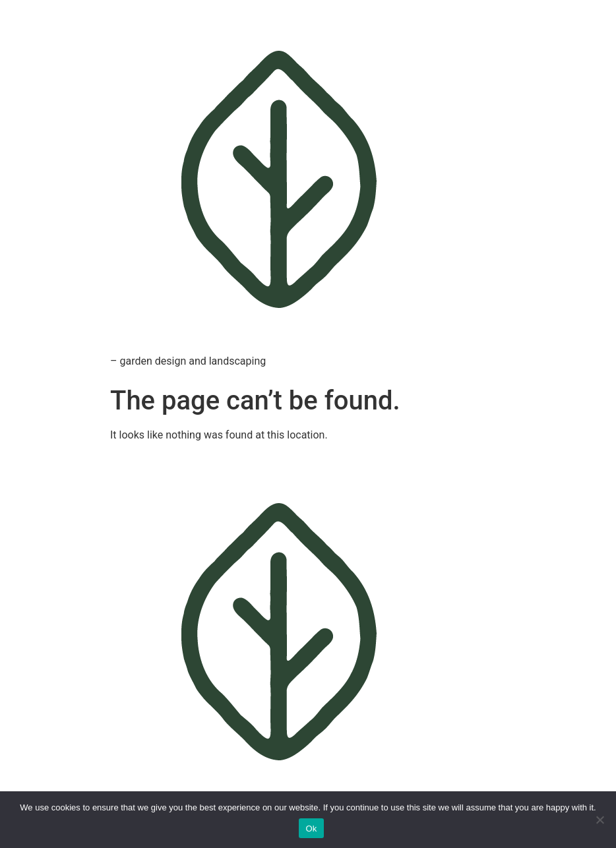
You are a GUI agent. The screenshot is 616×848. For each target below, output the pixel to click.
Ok (311, 829)
